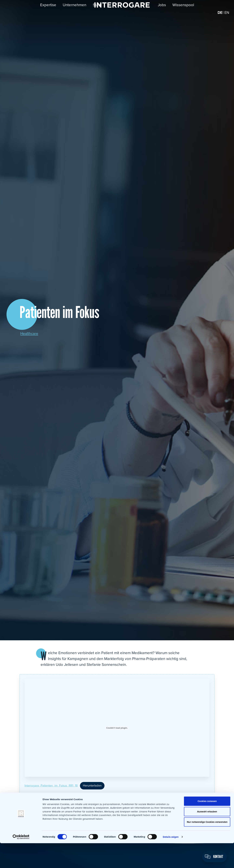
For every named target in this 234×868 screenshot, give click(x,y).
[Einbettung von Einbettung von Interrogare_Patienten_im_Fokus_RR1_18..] (117, 728)
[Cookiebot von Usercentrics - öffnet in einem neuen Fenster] (21, 862)
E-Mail (109, 807)
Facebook (64, 807)
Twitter (73, 807)
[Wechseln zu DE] (219, 15)
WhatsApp (100, 807)
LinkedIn (82, 807)
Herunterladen (97, 785)
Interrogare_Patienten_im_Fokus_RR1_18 (53, 785)
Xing (91, 807)
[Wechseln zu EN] (227, 15)
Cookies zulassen (207, 826)
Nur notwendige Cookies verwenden (207, 847)
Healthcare (30, 333)
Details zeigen (171, 862)
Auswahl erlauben (207, 836)
